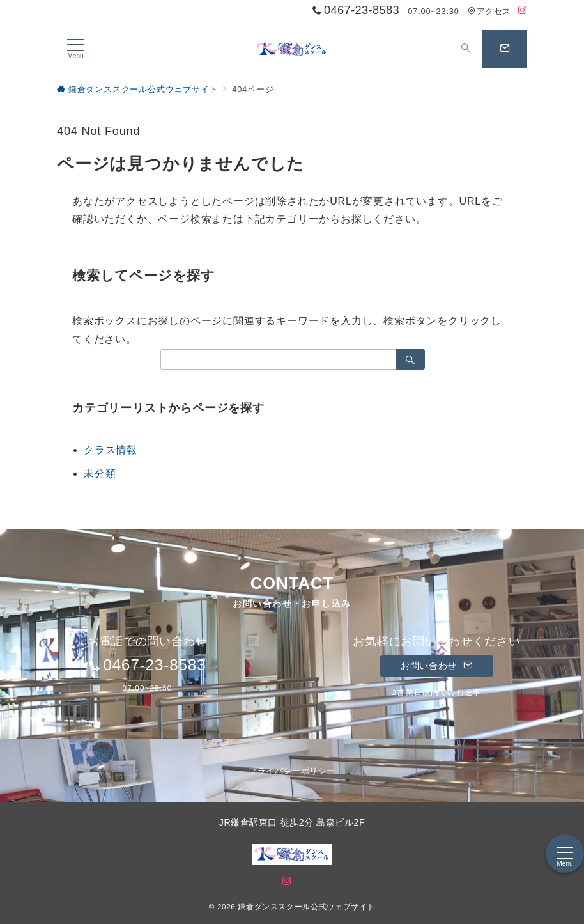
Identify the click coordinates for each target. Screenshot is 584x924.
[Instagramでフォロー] (523, 11)
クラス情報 (111, 450)
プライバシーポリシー (292, 771)
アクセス (489, 11)
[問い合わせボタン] (505, 49)
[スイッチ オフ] (466, 49)
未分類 (100, 474)
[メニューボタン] (75, 49)
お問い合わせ (437, 666)
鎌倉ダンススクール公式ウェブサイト (306, 906)
